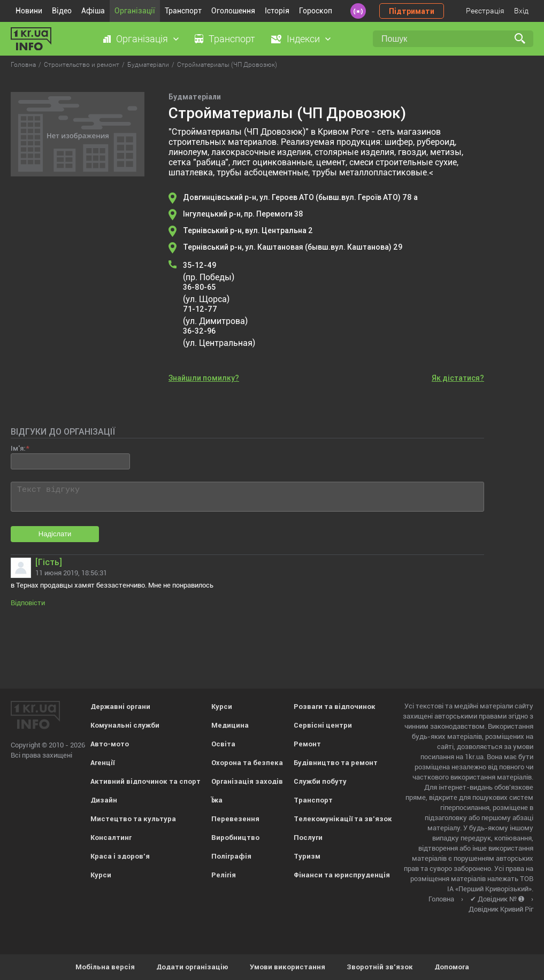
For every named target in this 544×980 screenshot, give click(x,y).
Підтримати (412, 11)
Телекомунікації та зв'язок (343, 819)
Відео (62, 11)
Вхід (521, 11)
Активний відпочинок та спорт (145, 781)
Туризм (307, 856)
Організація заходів (247, 781)
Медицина (230, 725)
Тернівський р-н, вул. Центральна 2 (248, 230)
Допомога (452, 967)
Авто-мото (110, 744)
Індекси (303, 39)
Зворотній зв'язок (380, 967)
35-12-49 (200, 265)
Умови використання (288, 967)
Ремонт (307, 744)
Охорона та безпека (247, 763)
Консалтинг (111, 838)
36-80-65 (199, 287)
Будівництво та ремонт (336, 763)
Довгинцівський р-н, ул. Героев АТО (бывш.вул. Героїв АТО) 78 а (300, 197)
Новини (29, 11)
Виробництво (235, 838)
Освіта (223, 744)
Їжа (217, 800)
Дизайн (104, 800)
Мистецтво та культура (133, 819)
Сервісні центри (323, 725)
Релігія (224, 875)
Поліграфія (231, 856)
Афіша (93, 11)
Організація (142, 39)
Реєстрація (485, 11)
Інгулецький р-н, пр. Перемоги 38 (243, 214)
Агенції (102, 763)
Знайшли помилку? (204, 378)
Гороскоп (316, 11)
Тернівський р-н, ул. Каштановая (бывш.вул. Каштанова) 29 (293, 247)
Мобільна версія (105, 967)
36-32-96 (199, 331)
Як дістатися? (458, 378)
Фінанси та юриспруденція (342, 875)
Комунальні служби (125, 725)
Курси (101, 875)
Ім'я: (18, 448)
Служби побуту (320, 781)
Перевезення (235, 819)
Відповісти (28, 603)
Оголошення (233, 11)
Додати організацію (192, 967)
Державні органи (120, 707)
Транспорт (183, 11)
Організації (135, 11)
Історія (277, 11)
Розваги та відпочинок (335, 707)
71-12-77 (200, 309)
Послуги (308, 838)
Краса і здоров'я (120, 856)
